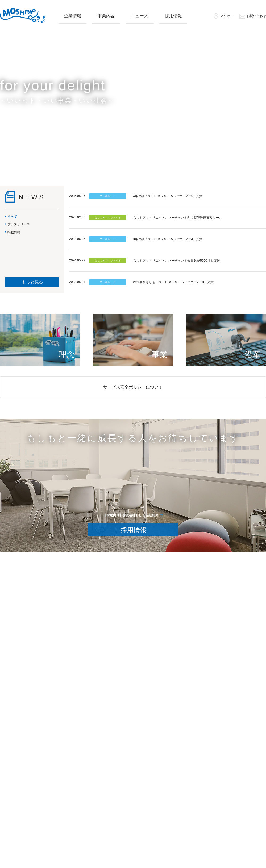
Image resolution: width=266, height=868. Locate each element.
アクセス (223, 16)
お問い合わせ (253, 16)
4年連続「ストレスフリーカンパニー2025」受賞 (168, 196)
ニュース (140, 16)
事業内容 (106, 16)
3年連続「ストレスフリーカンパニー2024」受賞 (168, 239)
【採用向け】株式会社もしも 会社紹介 (131, 515)
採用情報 (173, 16)
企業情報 (73, 16)
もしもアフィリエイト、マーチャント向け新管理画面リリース (178, 218)
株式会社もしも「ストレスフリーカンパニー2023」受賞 (173, 282)
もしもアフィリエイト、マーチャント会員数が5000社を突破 (176, 261)
